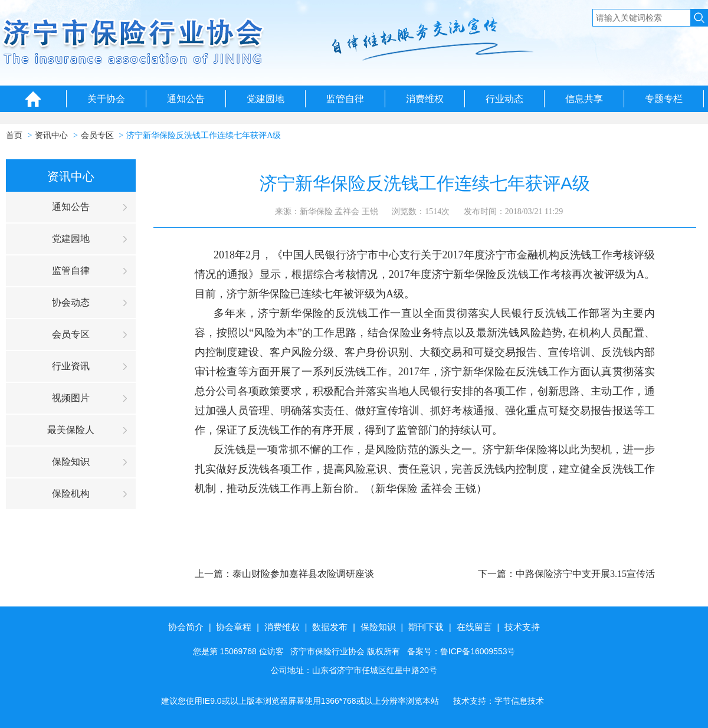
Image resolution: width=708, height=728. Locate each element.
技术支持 (522, 627)
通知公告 (186, 99)
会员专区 (97, 135)
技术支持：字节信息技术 (499, 701)
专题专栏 (664, 99)
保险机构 (71, 493)
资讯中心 (51, 135)
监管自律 (345, 99)
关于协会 (106, 99)
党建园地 (265, 99)
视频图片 (71, 398)
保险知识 (71, 462)
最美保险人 (71, 430)
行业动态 (504, 99)
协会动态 (71, 302)
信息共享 (584, 99)
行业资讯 (71, 366)
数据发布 (330, 627)
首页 (14, 135)
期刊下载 (426, 627)
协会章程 (234, 627)
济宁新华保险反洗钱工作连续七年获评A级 (204, 135)
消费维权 (425, 99)
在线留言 (474, 627)
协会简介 (186, 627)
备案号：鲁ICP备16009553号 (461, 651)
